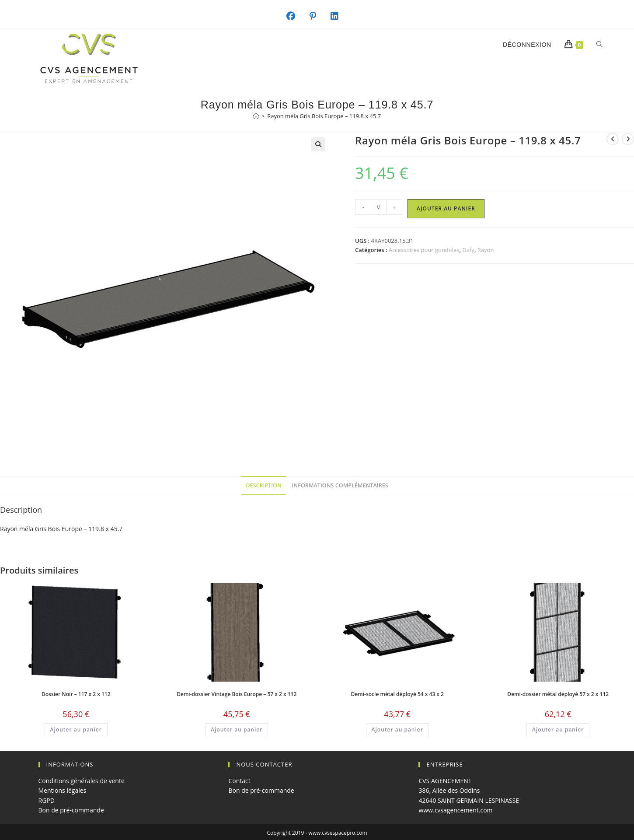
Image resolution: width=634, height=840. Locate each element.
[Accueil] (256, 116)
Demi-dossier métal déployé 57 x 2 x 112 (558, 694)
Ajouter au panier (446, 208)
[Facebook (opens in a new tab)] (295, 16)
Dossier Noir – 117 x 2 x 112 (76, 694)
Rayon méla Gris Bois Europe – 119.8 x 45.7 (324, 116)
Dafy (468, 250)
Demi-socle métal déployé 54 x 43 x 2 (397, 694)
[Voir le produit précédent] (613, 139)
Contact (239, 781)
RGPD (47, 800)
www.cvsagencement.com (455, 810)
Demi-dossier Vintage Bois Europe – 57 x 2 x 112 (237, 694)
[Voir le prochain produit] (628, 139)
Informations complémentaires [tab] (340, 485)
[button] (318, 144)
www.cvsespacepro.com (338, 833)
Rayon (486, 250)
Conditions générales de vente (82, 781)
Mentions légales (63, 790)
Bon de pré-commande (71, 810)
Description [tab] (264, 485)
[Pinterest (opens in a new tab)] (317, 16)
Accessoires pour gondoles (424, 250)
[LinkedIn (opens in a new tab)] (339, 16)
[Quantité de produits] (379, 207)
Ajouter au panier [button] (76, 730)
